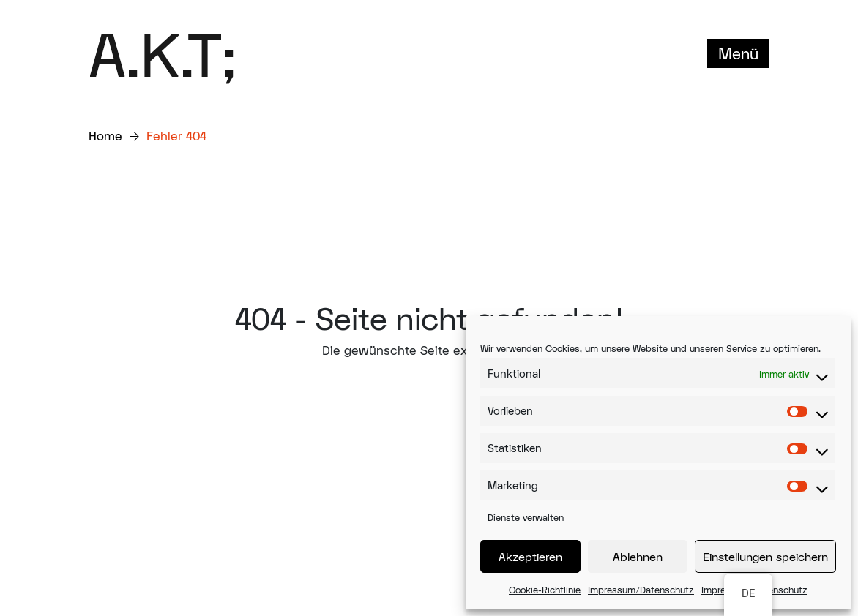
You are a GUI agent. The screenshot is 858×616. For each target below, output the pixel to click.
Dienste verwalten (526, 517)
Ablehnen (638, 557)
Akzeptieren (530, 557)
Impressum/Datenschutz (641, 590)
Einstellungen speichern (765, 557)
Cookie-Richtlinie (545, 590)
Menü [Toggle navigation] (738, 53)
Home (105, 136)
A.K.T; (162, 53)
